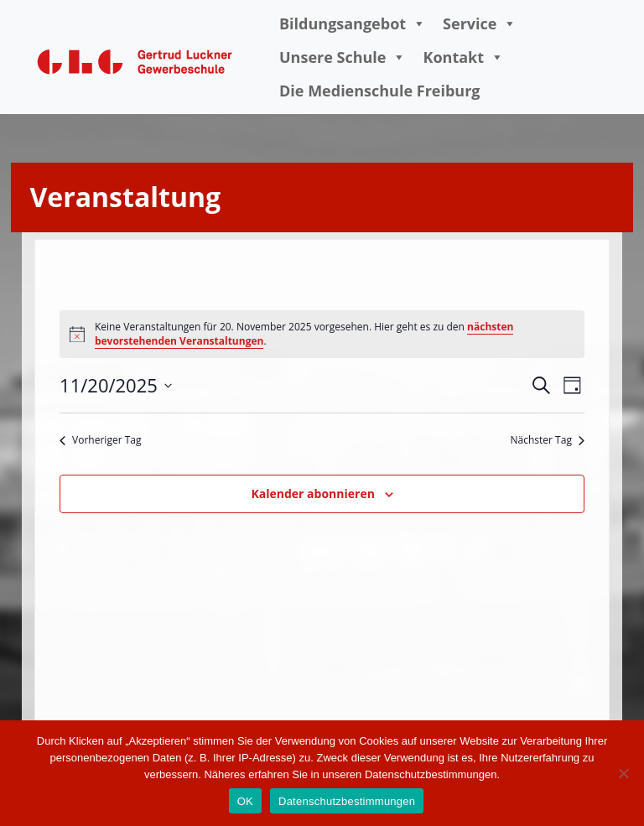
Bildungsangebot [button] (353, 23)
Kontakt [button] (463, 57)
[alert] (322, 334)
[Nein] (623, 773)
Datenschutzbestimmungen (347, 801)
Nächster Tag (548, 440)
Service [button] (480, 23)
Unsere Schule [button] (343, 57)
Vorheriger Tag (100, 440)
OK (245, 801)
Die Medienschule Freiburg (380, 91)
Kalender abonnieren (312, 494)
